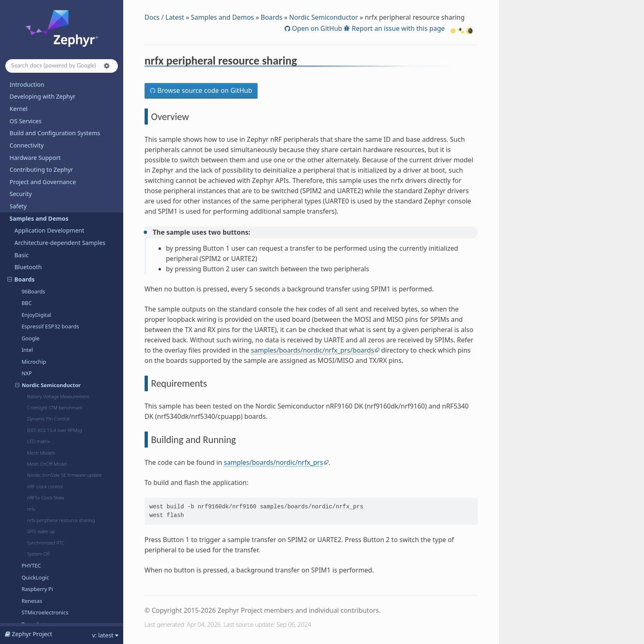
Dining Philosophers (40, 502)
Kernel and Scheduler (44, 355)
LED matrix (38, 112)
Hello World (29, 514)
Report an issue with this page (397, 28)
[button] (107, 66)
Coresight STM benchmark (55, 78)
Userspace (29, 477)
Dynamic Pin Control (48, 89)
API (14, 568)
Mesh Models (41, 123)
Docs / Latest (164, 17)
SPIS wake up (41, 202)
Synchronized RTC (46, 214)
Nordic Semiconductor (324, 17)
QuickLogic (35, 248)
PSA (20, 392)
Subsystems (31, 440)
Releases (22, 538)
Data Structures (36, 319)
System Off (38, 225)
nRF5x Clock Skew (46, 168)
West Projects (28, 605)
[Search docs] (62, 66)
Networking (31, 368)
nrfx (31, 180)
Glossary (21, 617)
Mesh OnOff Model (47, 135)
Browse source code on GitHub (204, 90)
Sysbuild (26, 453)
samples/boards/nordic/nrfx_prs (274, 462)
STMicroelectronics (45, 283)
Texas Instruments (44, 295)
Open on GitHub (316, 28)
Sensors (25, 416)
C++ (20, 307)
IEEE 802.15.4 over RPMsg (55, 101)
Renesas (32, 272)
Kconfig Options (32, 581)
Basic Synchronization (42, 489)
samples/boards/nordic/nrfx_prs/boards (313, 350)
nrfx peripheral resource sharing (61, 191)
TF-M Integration (38, 465)
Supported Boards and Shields (51, 526)
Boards (272, 17)
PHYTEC (31, 236)
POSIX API (28, 380)
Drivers (24, 331)
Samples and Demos (222, 17)
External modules (39, 343)
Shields (24, 428)
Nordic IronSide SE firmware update (64, 146)
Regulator (28, 404)
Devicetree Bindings (37, 592)
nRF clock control (45, 157)
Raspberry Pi (37, 260)
